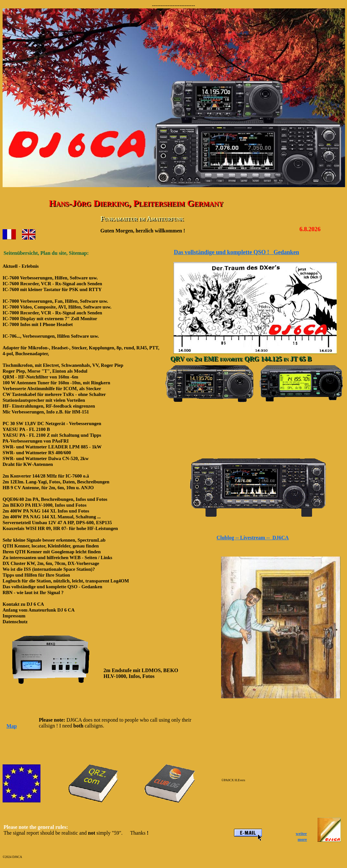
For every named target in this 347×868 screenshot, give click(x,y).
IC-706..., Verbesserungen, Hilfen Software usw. (51, 336)
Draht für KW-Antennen (28, 464)
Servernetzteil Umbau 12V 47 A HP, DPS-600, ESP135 (57, 523)
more (302, 839)
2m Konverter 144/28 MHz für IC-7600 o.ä (46, 476)
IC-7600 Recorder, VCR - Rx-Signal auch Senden (52, 284)
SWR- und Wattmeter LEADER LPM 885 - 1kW (52, 447)
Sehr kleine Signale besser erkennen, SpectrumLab (54, 540)
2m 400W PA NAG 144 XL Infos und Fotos (46, 511)
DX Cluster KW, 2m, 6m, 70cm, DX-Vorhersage (51, 563)
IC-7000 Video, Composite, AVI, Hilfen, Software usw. (57, 307)
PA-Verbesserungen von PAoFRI (36, 441)
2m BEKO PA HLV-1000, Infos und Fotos (45, 505)
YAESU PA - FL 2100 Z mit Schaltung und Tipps (52, 435)
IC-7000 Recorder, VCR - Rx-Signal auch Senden (52, 313)
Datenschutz (15, 622)
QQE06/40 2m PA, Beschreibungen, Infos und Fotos (55, 499)
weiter (302, 834)
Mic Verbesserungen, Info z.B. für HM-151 (46, 412)
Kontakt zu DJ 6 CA (23, 604)
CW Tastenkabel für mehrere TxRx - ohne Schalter (54, 394)
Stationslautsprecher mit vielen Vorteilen (44, 400)
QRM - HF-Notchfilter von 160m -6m (40, 377)
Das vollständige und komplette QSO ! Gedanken (236, 252)
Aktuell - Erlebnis (21, 266)
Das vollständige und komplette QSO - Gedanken (52, 587)
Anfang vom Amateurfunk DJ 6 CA (39, 610)
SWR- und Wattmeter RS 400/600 (37, 453)
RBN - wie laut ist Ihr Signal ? (33, 592)
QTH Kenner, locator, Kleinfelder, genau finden (51, 546)
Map (12, 726)
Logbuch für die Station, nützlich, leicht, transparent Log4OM (66, 581)
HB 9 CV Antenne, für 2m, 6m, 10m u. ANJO (48, 488)
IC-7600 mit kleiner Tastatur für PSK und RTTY (52, 289)
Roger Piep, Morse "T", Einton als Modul (45, 371)
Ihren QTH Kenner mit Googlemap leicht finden (52, 552)
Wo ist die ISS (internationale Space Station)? (49, 569)
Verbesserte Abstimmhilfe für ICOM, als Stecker (52, 389)
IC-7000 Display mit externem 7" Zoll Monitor (50, 319)
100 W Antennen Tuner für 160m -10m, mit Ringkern (56, 383)
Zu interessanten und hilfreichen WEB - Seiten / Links (57, 558)
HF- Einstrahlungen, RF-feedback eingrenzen (49, 406)
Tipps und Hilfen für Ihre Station (36, 575)
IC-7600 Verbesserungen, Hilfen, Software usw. (50, 278)
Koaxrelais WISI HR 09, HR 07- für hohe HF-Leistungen (60, 528)
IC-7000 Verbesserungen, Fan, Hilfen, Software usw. (55, 301)
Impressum (14, 616)
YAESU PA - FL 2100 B (26, 429)
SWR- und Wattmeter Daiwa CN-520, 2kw (46, 458)
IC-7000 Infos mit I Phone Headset (38, 324)
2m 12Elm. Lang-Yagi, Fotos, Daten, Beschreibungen (56, 482)
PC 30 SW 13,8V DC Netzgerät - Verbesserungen (52, 423)
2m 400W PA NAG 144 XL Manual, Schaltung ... (52, 517)
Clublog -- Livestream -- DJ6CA (253, 538)
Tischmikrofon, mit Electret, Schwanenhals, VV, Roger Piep (63, 365)
